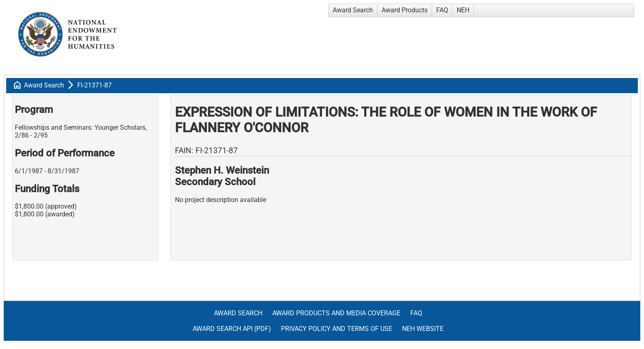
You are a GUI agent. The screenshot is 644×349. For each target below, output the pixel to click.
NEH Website (423, 329)
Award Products (405, 10)
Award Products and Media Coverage (336, 313)
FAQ (442, 10)
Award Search (353, 10)
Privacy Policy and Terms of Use (337, 329)
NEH (463, 10)
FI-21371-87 (94, 85)
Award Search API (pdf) (232, 329)
